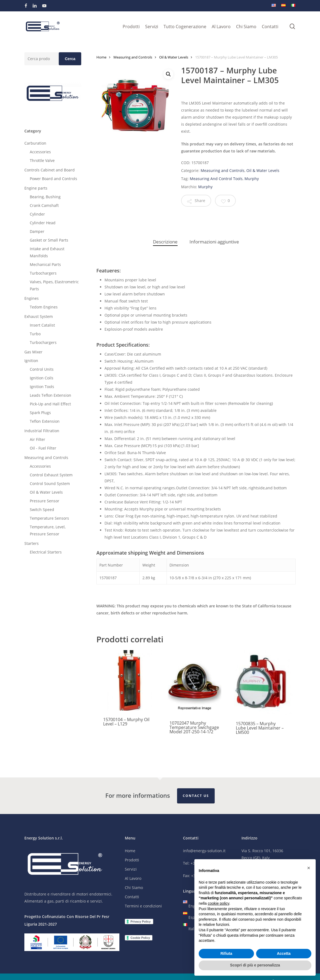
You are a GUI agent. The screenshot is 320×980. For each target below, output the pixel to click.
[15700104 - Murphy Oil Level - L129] (128, 680)
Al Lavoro (133, 879)
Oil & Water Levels (46, 492)
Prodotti (132, 860)
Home (101, 57)
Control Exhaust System (51, 475)
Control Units (42, 369)
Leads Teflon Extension (50, 395)
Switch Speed (42, 509)
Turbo (35, 334)
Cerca (70, 59)
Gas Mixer (33, 352)
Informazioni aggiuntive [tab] (214, 242)
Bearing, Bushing (45, 197)
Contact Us (196, 796)
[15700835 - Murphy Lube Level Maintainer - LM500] (261, 682)
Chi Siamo (134, 888)
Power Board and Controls (53, 179)
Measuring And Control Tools (216, 179)
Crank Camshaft (44, 205)
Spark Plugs (40, 413)
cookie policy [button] (218, 903)
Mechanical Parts (45, 264)
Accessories (40, 152)
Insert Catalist (42, 325)
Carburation (35, 143)
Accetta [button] (284, 953)
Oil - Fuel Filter (43, 448)
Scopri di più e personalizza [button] (255, 965)
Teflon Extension (45, 421)
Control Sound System (50, 484)
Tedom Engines (44, 307)
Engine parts (36, 188)
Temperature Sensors (49, 518)
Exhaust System (39, 316)
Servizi (131, 869)
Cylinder (37, 214)
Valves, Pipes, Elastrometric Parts (54, 285)
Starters (32, 543)
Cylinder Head (43, 223)
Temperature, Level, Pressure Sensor (48, 530)
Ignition (31, 361)
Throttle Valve (42, 160)
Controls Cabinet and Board (50, 170)
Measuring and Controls (46, 458)
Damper (37, 231)
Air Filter (37, 439)
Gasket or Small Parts (49, 240)
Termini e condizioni (143, 906)
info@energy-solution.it (204, 851)
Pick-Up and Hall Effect (50, 404)
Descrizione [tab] (165, 242)
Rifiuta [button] (226, 953)
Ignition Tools (42, 387)
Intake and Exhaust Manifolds (47, 252)
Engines (32, 298)
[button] (168, 74)
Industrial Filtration (42, 431)
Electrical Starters (46, 552)
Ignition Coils (42, 378)
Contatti (132, 897)
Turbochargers (43, 273)
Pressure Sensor (45, 501)
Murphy (252, 179)
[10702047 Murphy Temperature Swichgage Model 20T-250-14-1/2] (195, 682)
